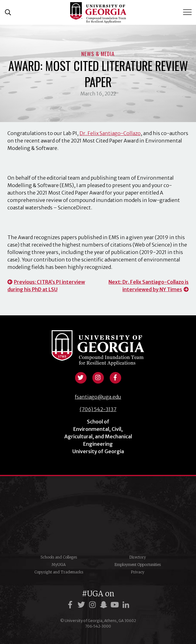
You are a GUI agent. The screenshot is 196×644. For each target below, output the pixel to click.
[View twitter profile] (81, 377)
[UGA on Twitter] (82, 605)
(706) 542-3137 (98, 409)
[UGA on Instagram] (93, 605)
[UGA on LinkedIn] (126, 605)
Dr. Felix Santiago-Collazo (110, 133)
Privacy (138, 572)
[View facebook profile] (115, 377)
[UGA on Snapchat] (104, 605)
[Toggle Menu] (188, 12)
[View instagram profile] (98, 377)
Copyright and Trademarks (59, 572)
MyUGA (59, 565)
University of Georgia (98, 517)
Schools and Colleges (59, 557)
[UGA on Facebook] (71, 605)
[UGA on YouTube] (116, 605)
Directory (138, 557)
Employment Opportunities (138, 565)
